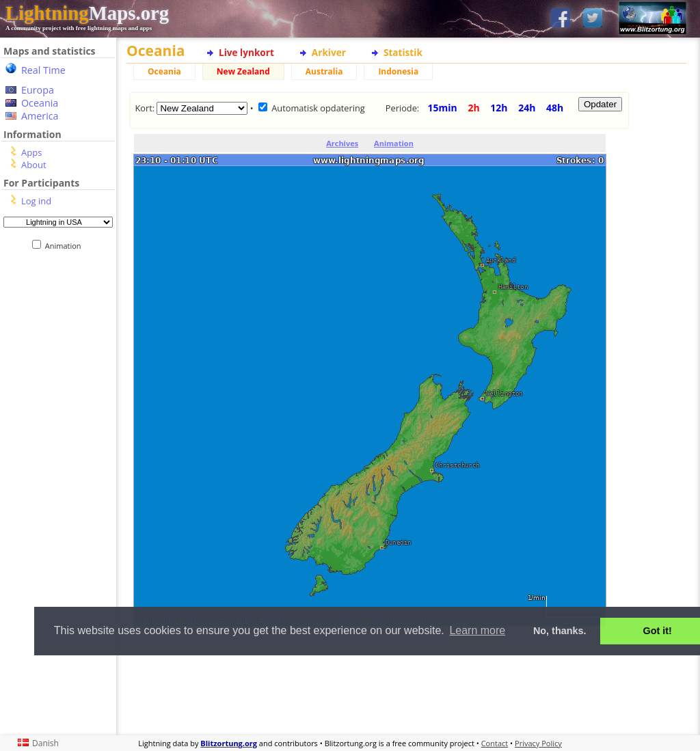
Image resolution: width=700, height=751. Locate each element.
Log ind (36, 201)
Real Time (43, 70)
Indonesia (398, 71)
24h (527, 108)
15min (443, 108)
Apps (31, 152)
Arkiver (329, 52)
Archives (342, 143)
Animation (66, 246)
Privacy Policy (538, 743)
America (40, 116)
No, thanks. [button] (560, 631)
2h (473, 108)
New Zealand (243, 71)
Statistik (403, 52)
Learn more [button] (477, 630)
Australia (324, 71)
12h (499, 108)
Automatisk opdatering (318, 108)
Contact (495, 743)
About (34, 165)
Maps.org (87, 13)
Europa (38, 90)
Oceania (40, 103)
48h (555, 108)
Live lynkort (246, 52)
